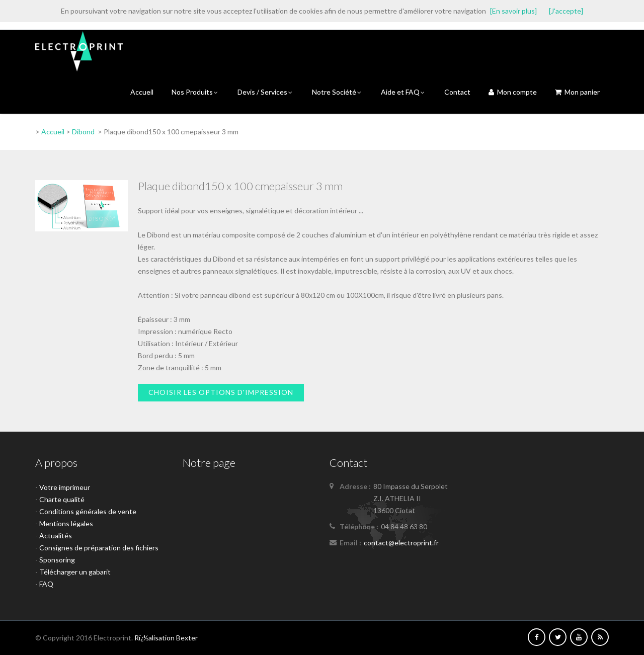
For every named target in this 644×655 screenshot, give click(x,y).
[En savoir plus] (513, 11)
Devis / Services (266, 92)
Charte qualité (62, 499)
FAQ (46, 584)
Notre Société (337, 92)
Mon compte (513, 92)
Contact (457, 92)
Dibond (83, 132)
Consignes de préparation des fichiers (99, 548)
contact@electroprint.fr (401, 543)
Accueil (142, 92)
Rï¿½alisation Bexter (166, 638)
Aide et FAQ (404, 92)
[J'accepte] (566, 11)
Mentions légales (66, 523)
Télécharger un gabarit (75, 572)
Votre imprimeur (65, 487)
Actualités (56, 536)
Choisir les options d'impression (221, 392)
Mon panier (577, 92)
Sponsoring (57, 560)
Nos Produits (195, 92)
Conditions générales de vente (88, 511)
